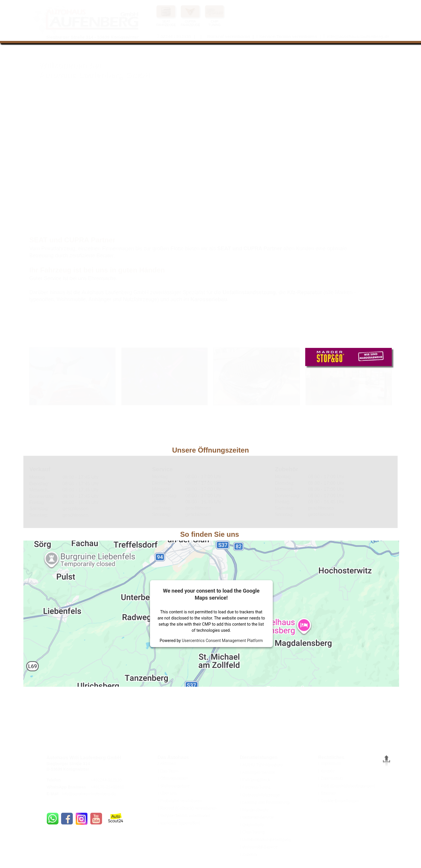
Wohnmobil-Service (260, 847)
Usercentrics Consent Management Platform (222, 640)
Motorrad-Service (258, 817)
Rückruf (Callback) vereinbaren (188, 808)
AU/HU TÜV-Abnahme (263, 765)
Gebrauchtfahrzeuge (261, 795)
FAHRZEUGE (190, 25)
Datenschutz (332, 778)
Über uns (169, 793)
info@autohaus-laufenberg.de (89, 794)
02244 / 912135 (176, 36)
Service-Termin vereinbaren (185, 816)
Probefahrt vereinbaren (181, 801)
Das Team (169, 771)
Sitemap (328, 793)
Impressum (331, 763)
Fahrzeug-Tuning (256, 787)
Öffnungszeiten (174, 778)
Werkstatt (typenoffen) (180, 823)
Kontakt (328, 771)
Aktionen (168, 763)
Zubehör (250, 855)
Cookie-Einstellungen (340, 801)
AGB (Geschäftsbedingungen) (348, 786)
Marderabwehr (256, 810)
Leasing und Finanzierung (266, 802)
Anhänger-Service (259, 772)
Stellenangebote (175, 786)
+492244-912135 (106, 780)
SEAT (166, 21)
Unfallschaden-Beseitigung (267, 840)
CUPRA (190, 21)
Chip (247, 832)
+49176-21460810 (107, 787)
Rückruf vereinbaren (228, 36)
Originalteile (253, 825)
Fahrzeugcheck (256, 780)
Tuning (258, 832)
